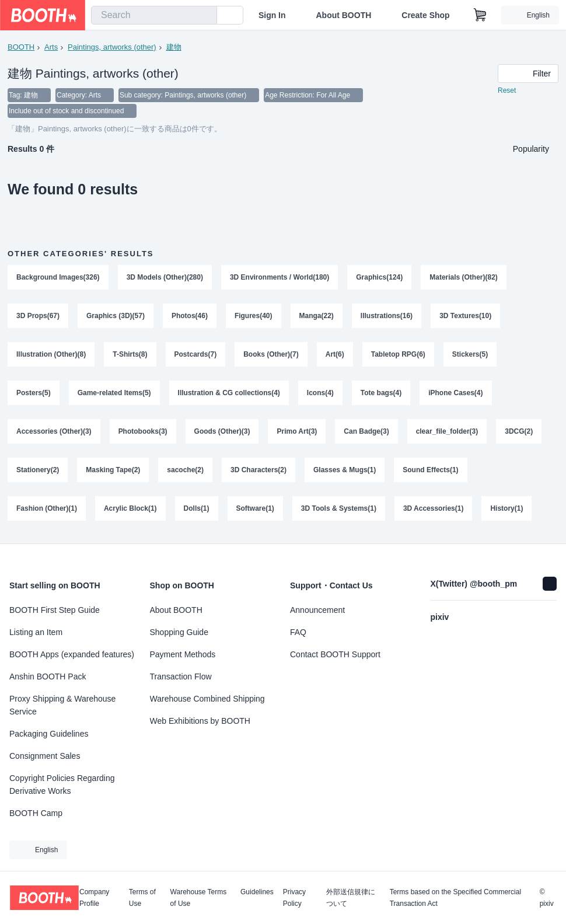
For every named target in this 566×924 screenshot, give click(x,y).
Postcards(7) (196, 355)
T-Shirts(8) (130, 355)
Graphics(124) (380, 278)
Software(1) (255, 510)
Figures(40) (254, 317)
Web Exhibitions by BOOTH (200, 721)
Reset (507, 91)
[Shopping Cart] (480, 15)
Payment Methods (183, 654)
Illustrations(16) (387, 317)
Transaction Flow (181, 677)
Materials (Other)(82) (464, 278)
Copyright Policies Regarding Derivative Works (62, 784)
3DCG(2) (519, 433)
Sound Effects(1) (431, 471)
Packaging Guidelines (49, 734)
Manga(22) (317, 317)
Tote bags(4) (381, 394)
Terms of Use (142, 898)
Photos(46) (190, 317)
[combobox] (154, 15)
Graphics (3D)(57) (116, 317)
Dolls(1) (197, 510)
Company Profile (94, 898)
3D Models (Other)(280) (165, 278)
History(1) (507, 510)
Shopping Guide (179, 632)
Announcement (317, 610)
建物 (174, 47)
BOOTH (21, 47)
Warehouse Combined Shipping (207, 699)
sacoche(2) (186, 471)
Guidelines (257, 892)
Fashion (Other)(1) (47, 510)
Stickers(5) (470, 355)
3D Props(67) (38, 317)
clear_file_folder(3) (447, 433)
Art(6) (335, 355)
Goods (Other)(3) (222, 433)
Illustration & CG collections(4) (229, 394)
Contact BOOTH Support (335, 654)
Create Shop (425, 15)
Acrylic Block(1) (130, 510)
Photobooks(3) (143, 433)
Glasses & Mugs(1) (345, 471)
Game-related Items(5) (114, 394)
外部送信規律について (351, 898)
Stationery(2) (38, 471)
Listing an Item (36, 632)
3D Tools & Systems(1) (339, 510)
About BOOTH (343, 15)
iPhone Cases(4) (456, 394)
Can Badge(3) (367, 433)
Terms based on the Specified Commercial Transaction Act (455, 898)
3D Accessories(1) (434, 510)
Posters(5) (34, 394)
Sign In (272, 15)
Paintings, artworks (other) (112, 47)
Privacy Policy (294, 898)
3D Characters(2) (258, 471)
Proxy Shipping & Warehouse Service (62, 705)
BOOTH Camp (36, 813)
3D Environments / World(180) (279, 278)
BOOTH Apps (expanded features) (72, 654)
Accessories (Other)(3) (54, 433)
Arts (51, 47)
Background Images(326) (58, 278)
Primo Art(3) (297, 433)
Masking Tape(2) (113, 471)
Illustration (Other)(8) (51, 355)
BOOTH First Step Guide (55, 610)
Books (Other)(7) (271, 355)
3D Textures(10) (465, 317)
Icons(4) (320, 394)
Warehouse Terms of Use (199, 898)
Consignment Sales (45, 756)
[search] (205, 16)
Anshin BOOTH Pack (48, 677)
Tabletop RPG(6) (398, 355)
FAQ (298, 632)
